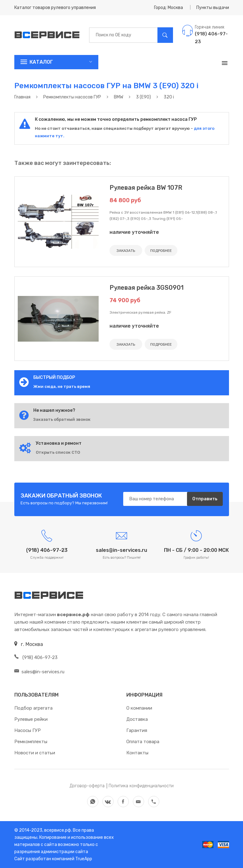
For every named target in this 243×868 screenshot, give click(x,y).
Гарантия (137, 730)
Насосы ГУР (28, 730)
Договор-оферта (87, 786)
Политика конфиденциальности (141, 786)
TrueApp (84, 859)
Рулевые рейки (31, 719)
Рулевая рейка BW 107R (146, 188)
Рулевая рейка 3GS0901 (147, 288)
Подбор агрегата (33, 708)
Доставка (137, 719)
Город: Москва (168, 8)
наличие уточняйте (134, 232)
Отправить (205, 499)
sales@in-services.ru (39, 672)
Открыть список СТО (58, 452)
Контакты (137, 753)
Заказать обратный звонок (62, 419)
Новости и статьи (35, 753)
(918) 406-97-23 (36, 657)
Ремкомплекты (31, 742)
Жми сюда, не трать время (62, 386)
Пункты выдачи (213, 8)
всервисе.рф (57, 830)
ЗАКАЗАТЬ (126, 251)
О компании (139, 708)
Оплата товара (143, 742)
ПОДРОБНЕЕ (161, 251)
